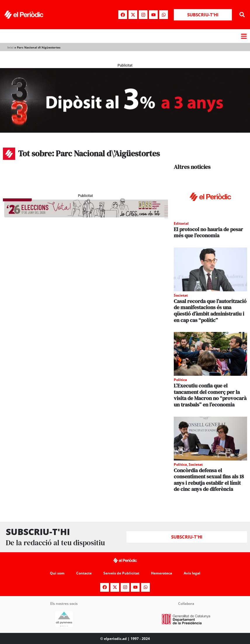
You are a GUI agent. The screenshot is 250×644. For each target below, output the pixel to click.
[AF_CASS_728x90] (85, 217)
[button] (242, 15)
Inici (10, 47)
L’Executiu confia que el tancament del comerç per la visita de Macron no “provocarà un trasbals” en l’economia (210, 395)
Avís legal (192, 573)
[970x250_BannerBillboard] (125, 131)
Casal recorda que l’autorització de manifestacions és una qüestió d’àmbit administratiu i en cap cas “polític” (210, 311)
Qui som (57, 573)
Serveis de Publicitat (121, 573)
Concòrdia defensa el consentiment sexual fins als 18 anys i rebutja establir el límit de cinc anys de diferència (209, 480)
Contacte (84, 573)
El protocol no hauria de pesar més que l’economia (208, 232)
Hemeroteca (162, 573)
